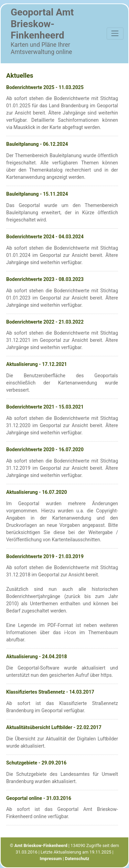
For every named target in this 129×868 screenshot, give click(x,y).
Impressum (51, 859)
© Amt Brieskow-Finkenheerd (39, 845)
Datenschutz (77, 859)
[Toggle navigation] (115, 34)
